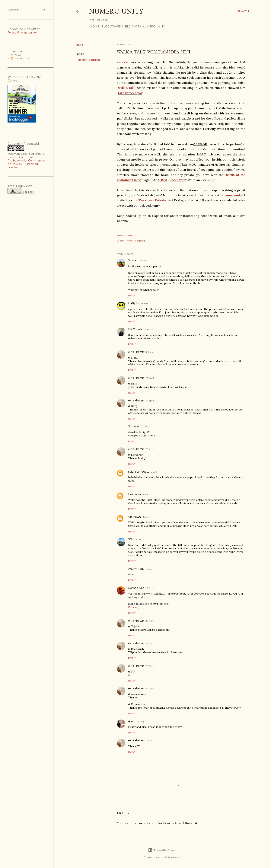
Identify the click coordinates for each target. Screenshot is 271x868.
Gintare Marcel (172, 857)
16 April (150, 569)
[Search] (243, 11)
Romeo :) (134, 607)
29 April (150, 621)
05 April (150, 449)
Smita (132, 260)
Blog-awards (111, 27)
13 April (137, 539)
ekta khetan (136, 352)
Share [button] (79, 45)
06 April (155, 472)
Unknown (134, 494)
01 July (141, 721)
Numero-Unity (116, 11)
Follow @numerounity (22, 33)
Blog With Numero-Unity (144, 27)
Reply (132, 296)
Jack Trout (178, 180)
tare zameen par (130, 93)
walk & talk (126, 88)
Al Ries (162, 180)
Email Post (132, 235)
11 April (146, 494)
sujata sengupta (139, 472)
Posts (16, 55)
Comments (20, 58)
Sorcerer (134, 426)
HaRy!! (132, 303)
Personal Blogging (88, 60)
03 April (145, 427)
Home (94, 27)
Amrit (132, 721)
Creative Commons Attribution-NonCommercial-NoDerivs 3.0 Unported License (26, 162)
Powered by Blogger (162, 850)
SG (130, 539)
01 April (150, 378)
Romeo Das (136, 588)
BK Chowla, (136, 329)
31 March (142, 261)
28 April (150, 588)
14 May (149, 740)
